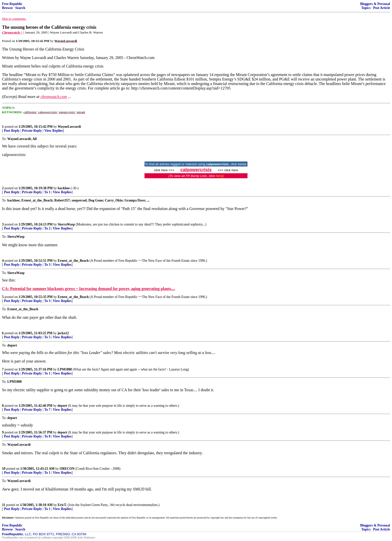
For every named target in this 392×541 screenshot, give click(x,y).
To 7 (47, 410)
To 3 (47, 265)
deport (62, 406)
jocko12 (63, 333)
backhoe (64, 188)
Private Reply (32, 131)
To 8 (47, 436)
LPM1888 (65, 369)
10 (4, 469)
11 (4, 505)
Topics (366, 8)
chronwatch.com (54, 97)
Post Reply (12, 131)
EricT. (62, 505)
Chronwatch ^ (12, 32)
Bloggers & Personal (375, 4)
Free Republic (12, 4)
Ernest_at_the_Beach (73, 261)
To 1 (47, 192)
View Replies (54, 131)
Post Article (381, 8)
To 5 (47, 337)
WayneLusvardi (69, 127)
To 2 (47, 228)
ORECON (67, 469)
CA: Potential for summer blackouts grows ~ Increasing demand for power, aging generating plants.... (88, 289)
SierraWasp (66, 224)
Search (20, 8)
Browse (7, 8)
